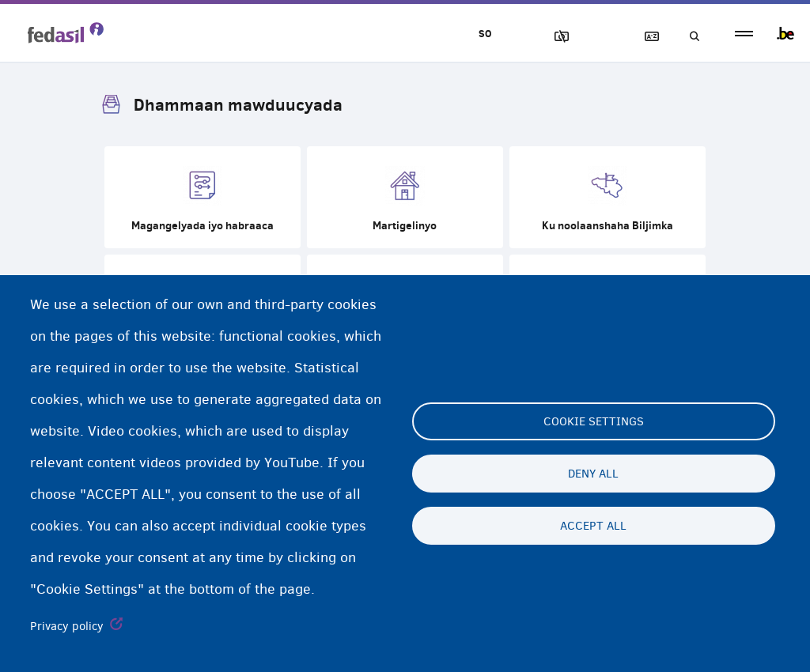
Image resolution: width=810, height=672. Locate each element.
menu (744, 34)
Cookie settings (594, 421)
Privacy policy (67, 626)
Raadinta (690, 37)
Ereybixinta (645, 37)
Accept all (593, 526)
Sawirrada (555, 37)
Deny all (593, 474)
